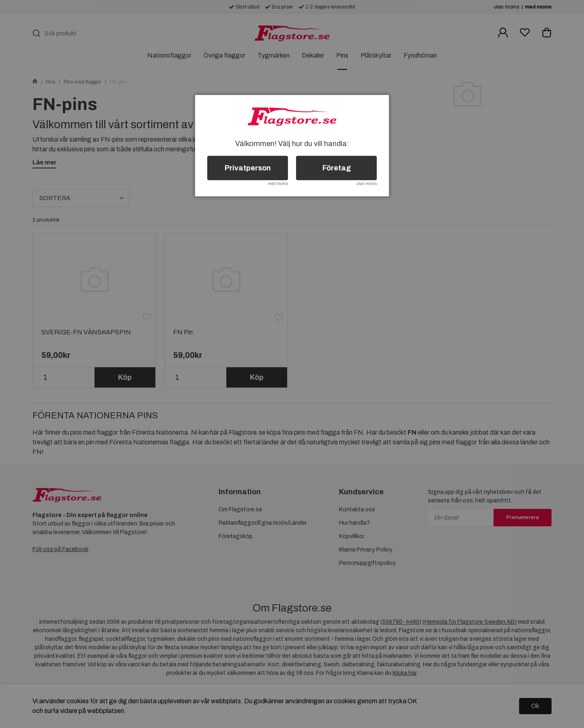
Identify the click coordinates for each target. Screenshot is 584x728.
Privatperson (248, 168)
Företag (337, 168)
